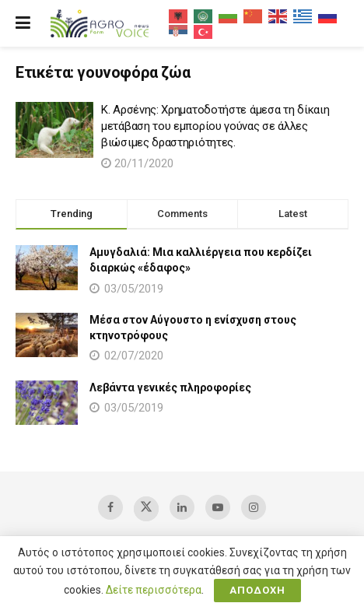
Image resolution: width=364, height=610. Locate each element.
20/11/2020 (137, 163)
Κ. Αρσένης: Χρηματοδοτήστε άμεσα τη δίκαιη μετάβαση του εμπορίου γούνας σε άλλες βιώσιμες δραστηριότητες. (215, 126)
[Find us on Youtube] (218, 507)
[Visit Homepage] (100, 24)
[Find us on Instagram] (254, 507)
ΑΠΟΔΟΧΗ (257, 590)
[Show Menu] (23, 23)
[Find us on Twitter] (146, 509)
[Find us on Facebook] (110, 507)
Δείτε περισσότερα (154, 590)
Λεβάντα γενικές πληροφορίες (170, 387)
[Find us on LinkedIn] (182, 507)
